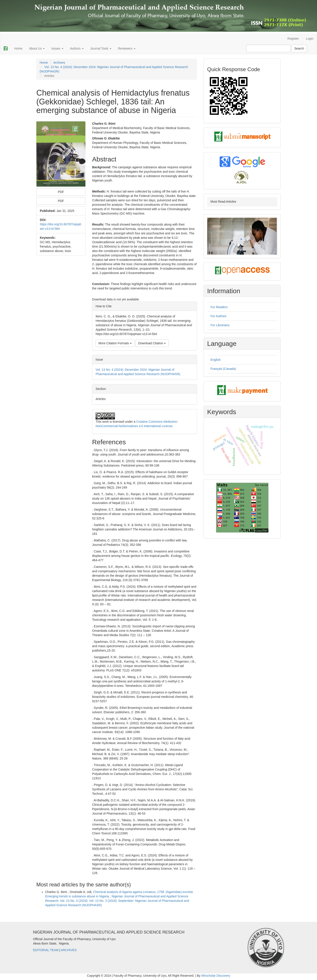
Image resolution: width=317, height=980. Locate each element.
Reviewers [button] (127, 48)
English (216, 360)
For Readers (219, 307)
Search (299, 48)
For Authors (218, 316)
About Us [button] (37, 48)
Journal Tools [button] (101, 48)
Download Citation (152, 343)
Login (310, 39)
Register (293, 39)
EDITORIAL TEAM (46, 950)
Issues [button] (57, 48)
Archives (59, 63)
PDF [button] (61, 192)
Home (18, 48)
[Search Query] (268, 48)
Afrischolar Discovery (215, 976)
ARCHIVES (69, 950)
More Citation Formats (115, 343)
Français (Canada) (223, 369)
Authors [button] (77, 48)
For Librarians (220, 325)
